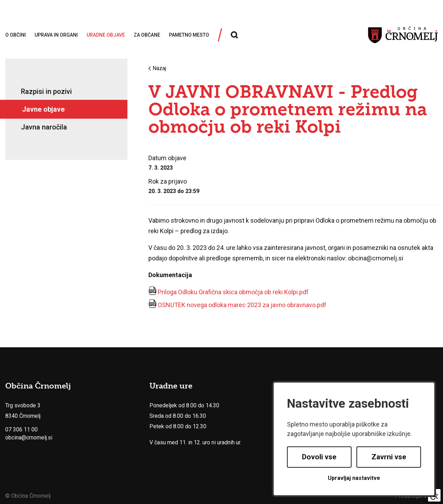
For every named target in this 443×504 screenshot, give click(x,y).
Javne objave (43, 109)
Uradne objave (106, 35)
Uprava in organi (56, 35)
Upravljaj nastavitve (354, 478)
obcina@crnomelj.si (29, 438)
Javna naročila (44, 127)
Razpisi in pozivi (46, 91)
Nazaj (157, 68)
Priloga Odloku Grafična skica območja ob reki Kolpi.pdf (233, 292)
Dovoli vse (319, 457)
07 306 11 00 (21, 429)
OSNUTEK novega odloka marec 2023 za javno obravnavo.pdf (242, 305)
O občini (16, 35)
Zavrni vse (389, 457)
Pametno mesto (189, 35)
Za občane (147, 35)
